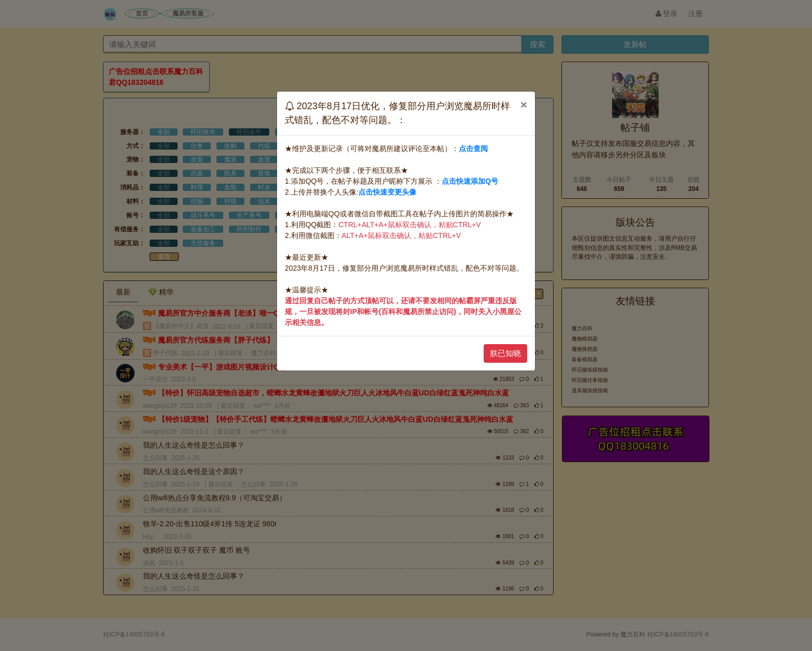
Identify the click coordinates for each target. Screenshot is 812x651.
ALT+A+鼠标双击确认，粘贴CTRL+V (401, 235)
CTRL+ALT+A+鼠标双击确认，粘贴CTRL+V (409, 225)
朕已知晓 (505, 353)
